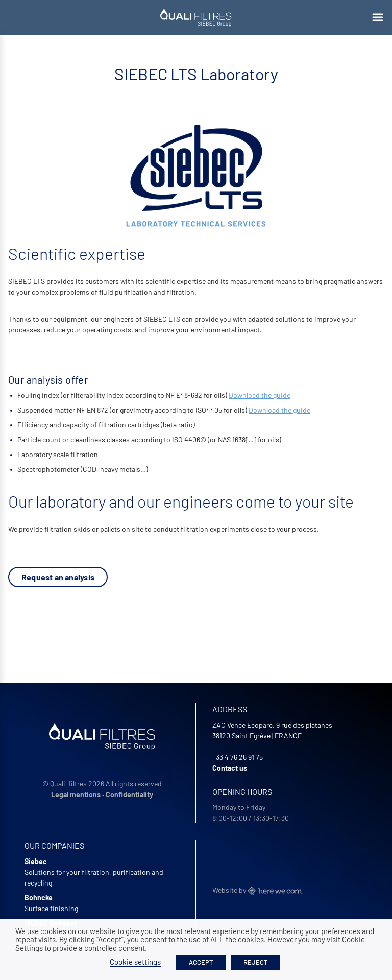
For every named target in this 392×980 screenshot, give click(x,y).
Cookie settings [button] (135, 962)
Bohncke (39, 898)
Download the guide (260, 395)
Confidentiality (129, 794)
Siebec (36, 861)
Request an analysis (58, 577)
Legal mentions (76, 794)
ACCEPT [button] (201, 962)
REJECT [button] (255, 962)
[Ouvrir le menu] (378, 17)
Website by (257, 890)
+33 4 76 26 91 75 (238, 757)
